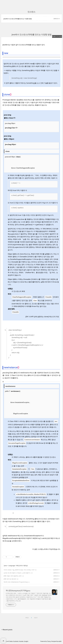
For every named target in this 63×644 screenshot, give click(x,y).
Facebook (16, 641)
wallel (60, 641)
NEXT (36, 618)
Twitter (11, 641)
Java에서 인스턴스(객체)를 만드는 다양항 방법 (18, 19)
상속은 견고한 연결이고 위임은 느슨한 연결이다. (17, 573)
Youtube (21, 641)
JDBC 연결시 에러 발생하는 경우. (13, 576)
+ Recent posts (7, 630)
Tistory (49, 641)
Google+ (26, 641)
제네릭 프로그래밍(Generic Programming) (16, 582)
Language (12, 566)
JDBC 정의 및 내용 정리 (10, 579)
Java (5, 566)
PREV (27, 618)
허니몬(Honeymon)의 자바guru (18, 591)
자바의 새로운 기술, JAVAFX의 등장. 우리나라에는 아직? (19, 570)
